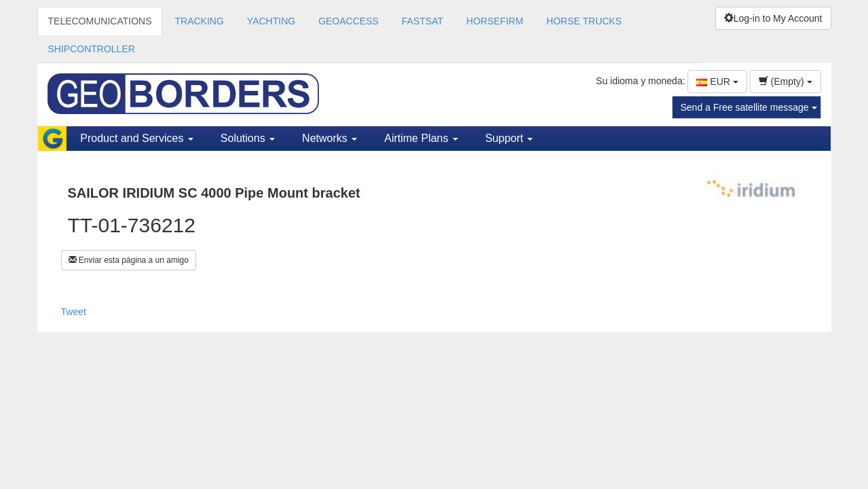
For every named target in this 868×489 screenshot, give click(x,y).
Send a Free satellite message (749, 107)
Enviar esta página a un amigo (129, 260)
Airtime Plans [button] (421, 138)
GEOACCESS (348, 21)
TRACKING (199, 21)
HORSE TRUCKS (584, 21)
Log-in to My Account (773, 18)
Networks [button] (329, 138)
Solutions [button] (248, 138)
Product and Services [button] (137, 138)
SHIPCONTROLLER (92, 49)
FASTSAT (422, 21)
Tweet (74, 312)
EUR (717, 81)
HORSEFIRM (495, 21)
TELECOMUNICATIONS (100, 21)
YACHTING (271, 21)
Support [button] (509, 138)
